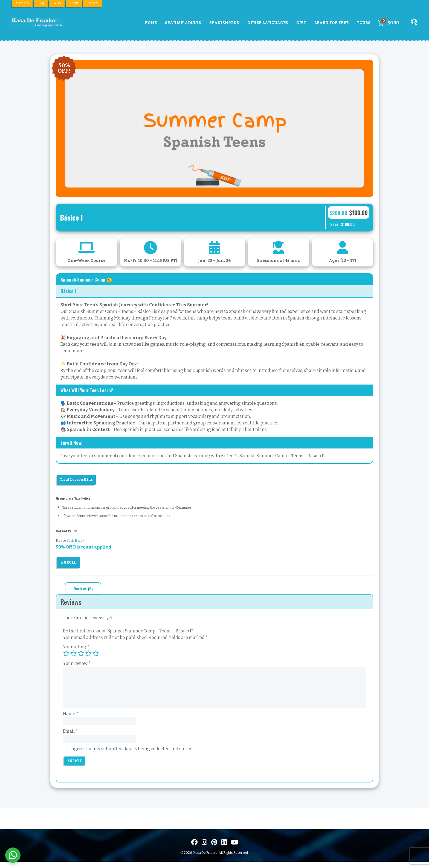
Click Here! (75, 542)
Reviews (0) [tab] (85, 591)
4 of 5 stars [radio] (88, 656)
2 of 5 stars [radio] (74, 656)
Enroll (69, 564)
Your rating (76, 649)
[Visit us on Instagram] (204, 848)
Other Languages (268, 23)
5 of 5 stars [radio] (96, 656)
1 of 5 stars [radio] (66, 656)
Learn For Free (331, 23)
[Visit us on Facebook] (194, 848)
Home (151, 23)
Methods (22, 3)
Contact (92, 3)
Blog (41, 3)
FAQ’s (57, 3)
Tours (364, 23)
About (74, 3)
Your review (77, 666)
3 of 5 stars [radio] (81, 656)
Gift (301, 23)
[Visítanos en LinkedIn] (224, 848)
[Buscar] (413, 24)
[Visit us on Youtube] (234, 848)
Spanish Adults (183, 23)
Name (71, 716)
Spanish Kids (224, 23)
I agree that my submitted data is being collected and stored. (131, 754)
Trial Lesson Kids (80, 480)
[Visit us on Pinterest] (214, 848)
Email (70, 735)
